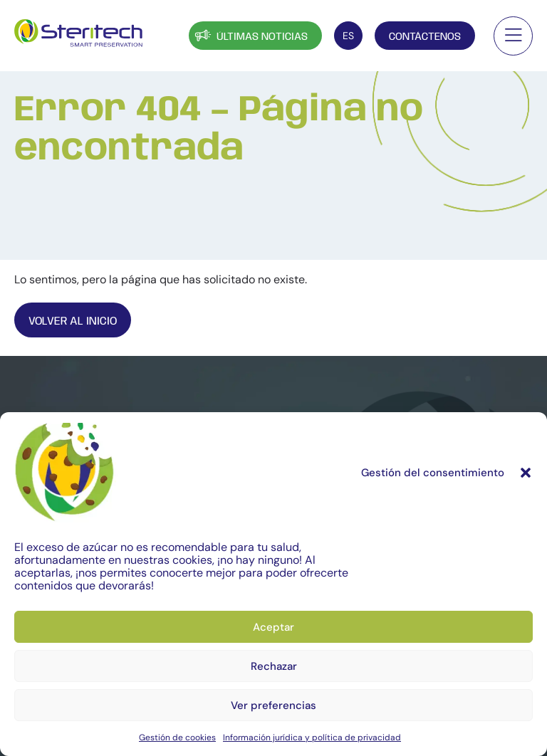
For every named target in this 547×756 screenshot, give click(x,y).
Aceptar (273, 627)
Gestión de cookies (177, 737)
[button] (526, 473)
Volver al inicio (73, 321)
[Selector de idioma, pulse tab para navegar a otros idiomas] (348, 36)
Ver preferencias (273, 705)
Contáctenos (425, 37)
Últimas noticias (250, 35)
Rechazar (274, 666)
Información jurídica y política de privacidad (312, 737)
